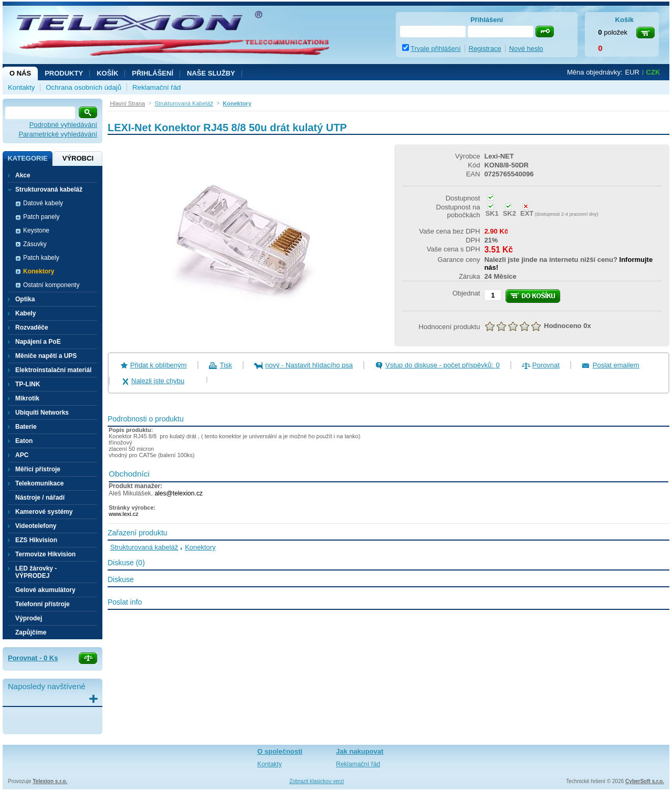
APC (22, 455)
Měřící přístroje (38, 469)
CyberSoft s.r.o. (645, 781)
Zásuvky (35, 244)
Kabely (25, 313)
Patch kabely (41, 258)
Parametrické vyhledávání (58, 134)
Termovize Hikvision (45, 554)
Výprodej (29, 618)
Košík (107, 73)
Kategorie (27, 158)
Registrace (485, 49)
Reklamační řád (156, 87)
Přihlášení (153, 73)
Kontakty (21, 87)
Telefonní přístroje (43, 604)
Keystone (36, 230)
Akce (23, 175)
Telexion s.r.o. (50, 781)
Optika (25, 299)
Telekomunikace (39, 483)
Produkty (64, 73)
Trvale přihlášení (436, 49)
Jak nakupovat (360, 751)
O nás (20, 73)
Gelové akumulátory (45, 590)
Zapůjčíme (31, 632)
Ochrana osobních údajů (83, 87)
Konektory (39, 271)
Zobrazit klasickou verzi (317, 781)
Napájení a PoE (38, 342)
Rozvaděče (32, 328)
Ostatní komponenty (51, 285)
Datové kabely (43, 203)
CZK (653, 72)
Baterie (26, 427)
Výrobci (78, 158)
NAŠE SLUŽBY (211, 73)
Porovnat (546, 365)
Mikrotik (27, 398)
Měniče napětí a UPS (46, 356)
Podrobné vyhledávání (63, 125)
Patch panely (41, 217)
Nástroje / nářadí (40, 498)
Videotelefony (36, 526)
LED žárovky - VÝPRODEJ (36, 572)
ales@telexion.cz (178, 493)
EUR (632, 72)
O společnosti (280, 751)
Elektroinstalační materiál (53, 370)
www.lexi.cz (124, 514)
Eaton (24, 441)
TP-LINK (28, 384)
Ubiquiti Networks (42, 413)
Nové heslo (526, 49)
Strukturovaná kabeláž (144, 547)
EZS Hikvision (36, 540)
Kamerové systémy (44, 512)
